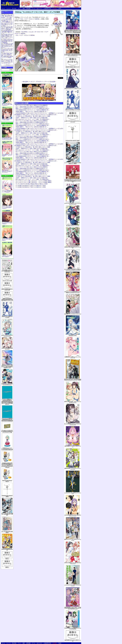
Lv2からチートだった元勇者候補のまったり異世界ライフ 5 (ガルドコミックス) (73, 292)
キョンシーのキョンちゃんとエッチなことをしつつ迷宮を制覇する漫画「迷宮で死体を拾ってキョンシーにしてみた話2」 (7, 50)
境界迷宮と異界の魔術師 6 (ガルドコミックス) (73, 247)
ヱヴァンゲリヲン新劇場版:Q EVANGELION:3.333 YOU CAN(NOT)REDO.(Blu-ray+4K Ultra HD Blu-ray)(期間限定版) (7, 420)
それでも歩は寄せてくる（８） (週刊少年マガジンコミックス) (73, 515)
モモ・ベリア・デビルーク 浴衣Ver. (30, 19)
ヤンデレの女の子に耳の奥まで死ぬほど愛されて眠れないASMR (32, 184)
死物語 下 (7, 559)
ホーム (3, 8)
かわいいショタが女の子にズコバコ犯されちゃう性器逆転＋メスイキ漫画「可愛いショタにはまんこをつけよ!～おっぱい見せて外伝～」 (7, 61)
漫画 (24, 8)
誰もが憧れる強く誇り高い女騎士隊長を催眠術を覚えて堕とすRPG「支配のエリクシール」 (7, 32)
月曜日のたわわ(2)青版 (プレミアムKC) (7, 317)
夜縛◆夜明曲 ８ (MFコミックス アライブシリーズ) (73, 357)
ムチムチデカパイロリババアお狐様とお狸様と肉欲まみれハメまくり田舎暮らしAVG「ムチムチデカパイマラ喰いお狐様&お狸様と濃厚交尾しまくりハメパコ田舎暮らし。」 (7, 56)
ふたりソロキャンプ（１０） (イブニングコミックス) (73, 585)
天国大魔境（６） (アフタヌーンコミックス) (73, 314)
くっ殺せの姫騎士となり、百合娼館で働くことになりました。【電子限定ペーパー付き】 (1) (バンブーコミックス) (73, 55)
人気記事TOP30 (47, 8)
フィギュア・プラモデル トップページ (39, 82)
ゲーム (34, 8)
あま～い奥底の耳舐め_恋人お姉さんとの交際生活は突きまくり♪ (32, 107)
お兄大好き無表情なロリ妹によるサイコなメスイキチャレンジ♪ (31, 175)
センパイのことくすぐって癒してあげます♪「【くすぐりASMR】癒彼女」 (34, 181)
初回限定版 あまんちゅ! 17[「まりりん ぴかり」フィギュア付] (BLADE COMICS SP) (7, 449)
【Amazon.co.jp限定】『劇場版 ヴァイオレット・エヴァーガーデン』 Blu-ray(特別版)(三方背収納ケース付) (7, 366)
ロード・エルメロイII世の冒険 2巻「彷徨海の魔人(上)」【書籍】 (7, 514)
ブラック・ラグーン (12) (7, 280)
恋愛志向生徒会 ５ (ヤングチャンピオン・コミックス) (73, 469)
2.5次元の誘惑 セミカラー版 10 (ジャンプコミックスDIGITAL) (73, 628)
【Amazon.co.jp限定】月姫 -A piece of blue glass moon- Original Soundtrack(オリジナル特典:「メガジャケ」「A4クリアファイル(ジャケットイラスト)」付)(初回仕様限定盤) (73, 31)
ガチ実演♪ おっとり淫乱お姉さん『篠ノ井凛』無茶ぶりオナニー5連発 (33, 116)
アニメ (19, 8)
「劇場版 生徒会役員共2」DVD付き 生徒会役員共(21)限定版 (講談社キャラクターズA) (7, 299)
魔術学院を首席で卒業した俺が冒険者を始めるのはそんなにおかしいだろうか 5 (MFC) (73, 380)
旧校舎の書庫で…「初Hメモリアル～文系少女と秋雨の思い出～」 (32, 112)
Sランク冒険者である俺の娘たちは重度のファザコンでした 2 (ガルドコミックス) (73, 270)
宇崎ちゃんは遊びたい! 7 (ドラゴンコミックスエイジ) (7, 384)
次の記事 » (53, 82)
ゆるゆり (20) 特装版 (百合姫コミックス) (7, 349)
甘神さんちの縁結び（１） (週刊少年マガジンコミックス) (73, 563)
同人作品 (14, 8)
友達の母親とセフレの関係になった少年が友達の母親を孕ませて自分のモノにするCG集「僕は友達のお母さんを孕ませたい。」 (7, 45)
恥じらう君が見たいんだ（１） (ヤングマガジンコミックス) (73, 424)
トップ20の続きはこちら (8, 65)
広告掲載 (55, 8)
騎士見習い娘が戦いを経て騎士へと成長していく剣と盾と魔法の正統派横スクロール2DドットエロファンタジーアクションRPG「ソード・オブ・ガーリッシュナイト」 (7, 37)
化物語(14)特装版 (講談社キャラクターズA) (7, 290)
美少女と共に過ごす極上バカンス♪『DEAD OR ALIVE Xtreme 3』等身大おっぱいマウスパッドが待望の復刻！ (7, 28)
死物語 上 (7, 567)
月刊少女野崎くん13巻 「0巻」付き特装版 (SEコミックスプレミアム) (7, 271)
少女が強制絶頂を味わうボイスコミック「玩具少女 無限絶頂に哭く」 (33, 110)
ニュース (8, 8)
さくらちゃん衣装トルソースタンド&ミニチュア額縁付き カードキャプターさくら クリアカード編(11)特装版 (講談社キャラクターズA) (73, 181)
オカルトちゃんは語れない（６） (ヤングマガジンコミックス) (73, 204)
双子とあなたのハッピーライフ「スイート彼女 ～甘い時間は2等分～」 (33, 119)
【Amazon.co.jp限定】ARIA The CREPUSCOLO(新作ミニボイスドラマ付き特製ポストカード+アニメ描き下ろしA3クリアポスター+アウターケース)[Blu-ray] (7, 465)
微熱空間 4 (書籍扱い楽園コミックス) (73, 67)
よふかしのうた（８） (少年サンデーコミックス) (73, 493)
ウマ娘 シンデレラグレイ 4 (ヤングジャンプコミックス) (73, 121)
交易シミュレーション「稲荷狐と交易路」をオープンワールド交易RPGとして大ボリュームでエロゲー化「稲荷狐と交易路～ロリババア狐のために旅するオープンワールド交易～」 (7, 23)
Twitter (60, 8)
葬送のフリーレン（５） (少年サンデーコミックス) (73, 540)
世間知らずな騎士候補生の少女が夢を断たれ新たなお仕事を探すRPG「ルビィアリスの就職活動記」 (7, 41)
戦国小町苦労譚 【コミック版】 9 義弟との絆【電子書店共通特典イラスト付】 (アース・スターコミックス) (73, 608)
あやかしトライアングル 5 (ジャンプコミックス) (7, 336)
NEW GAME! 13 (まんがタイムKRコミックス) (73, 641)
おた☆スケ (39, 8)
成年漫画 (28, 8)
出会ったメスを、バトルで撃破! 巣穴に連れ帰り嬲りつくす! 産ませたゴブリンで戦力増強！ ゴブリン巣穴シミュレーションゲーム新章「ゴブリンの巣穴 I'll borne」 (7, 17)
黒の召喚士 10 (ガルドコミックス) (73, 226)
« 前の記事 (25, 82)
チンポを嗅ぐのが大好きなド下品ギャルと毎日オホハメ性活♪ (31, 186)
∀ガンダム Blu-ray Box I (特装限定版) (7, 532)
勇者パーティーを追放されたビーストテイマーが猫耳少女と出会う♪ (33, 108)
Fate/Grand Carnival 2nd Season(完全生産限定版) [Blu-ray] (7, 549)
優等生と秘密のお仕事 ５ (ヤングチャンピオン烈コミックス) (73, 402)
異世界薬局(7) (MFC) (73, 335)
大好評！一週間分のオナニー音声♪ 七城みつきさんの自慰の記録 (32, 118)
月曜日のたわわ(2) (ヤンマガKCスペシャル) (73, 88)
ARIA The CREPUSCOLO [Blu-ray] (7, 481)
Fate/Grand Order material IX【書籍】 (7, 496)
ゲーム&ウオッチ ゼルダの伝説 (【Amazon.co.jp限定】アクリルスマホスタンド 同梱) (7, 431)
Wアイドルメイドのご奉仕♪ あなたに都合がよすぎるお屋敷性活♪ (32, 105)
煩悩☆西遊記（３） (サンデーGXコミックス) (73, 446)
